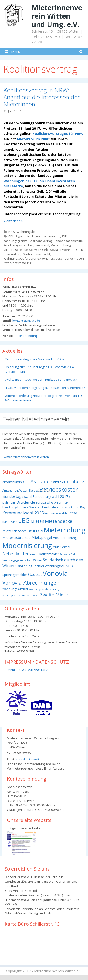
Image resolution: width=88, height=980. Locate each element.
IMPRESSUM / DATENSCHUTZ (27, 670)
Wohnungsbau (27, 232)
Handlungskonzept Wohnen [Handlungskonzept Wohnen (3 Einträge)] (22, 507)
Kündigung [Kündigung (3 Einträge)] (10, 522)
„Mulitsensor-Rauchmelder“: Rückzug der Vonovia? (41, 380)
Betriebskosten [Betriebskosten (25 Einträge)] (59, 489)
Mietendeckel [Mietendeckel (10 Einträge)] (59, 521)
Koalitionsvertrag (41, 241)
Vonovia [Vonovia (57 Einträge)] (55, 573)
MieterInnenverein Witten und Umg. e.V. (57, 16)
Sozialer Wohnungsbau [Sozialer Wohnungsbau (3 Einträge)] (49, 566)
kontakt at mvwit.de (26, 321)
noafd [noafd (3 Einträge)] (34, 554)
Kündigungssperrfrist (18, 245)
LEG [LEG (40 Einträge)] (24, 520)
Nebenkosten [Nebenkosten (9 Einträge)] (16, 553)
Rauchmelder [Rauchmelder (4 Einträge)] (49, 554)
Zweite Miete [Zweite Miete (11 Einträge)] (54, 595)
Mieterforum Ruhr (32, 139)
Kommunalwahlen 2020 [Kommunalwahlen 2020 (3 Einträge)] (61, 513)
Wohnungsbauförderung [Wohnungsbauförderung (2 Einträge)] (44, 589)
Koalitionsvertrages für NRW (58, 133)
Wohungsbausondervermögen (62, 258)
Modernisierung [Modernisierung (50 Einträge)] (27, 545)
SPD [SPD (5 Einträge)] (70, 566)
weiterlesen (13, 221)
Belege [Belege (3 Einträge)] (34, 490)
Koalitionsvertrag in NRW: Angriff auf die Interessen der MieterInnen (42, 97)
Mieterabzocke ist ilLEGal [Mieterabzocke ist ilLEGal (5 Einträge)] (23, 531)
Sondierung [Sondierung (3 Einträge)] (24, 566)
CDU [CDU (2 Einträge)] (72, 497)
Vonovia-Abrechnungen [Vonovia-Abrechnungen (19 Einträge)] (31, 583)
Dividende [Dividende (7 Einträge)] (26, 502)
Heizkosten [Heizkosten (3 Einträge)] (50, 507)
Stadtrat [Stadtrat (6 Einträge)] (35, 575)
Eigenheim (23, 236)
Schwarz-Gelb (39, 250)
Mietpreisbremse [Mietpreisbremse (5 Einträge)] (16, 537)
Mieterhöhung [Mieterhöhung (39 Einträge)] (65, 530)
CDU (11, 236)
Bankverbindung (25, 336)
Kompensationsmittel (69, 241)
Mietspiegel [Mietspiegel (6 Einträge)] (42, 537)
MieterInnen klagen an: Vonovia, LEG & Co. (35, 359)
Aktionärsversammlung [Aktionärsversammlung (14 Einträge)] (57, 481)
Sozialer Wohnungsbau (67, 250)
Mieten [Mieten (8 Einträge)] (37, 521)
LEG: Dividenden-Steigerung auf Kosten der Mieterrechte (45, 388)
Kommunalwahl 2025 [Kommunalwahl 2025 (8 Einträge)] (23, 513)
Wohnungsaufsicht (37, 254)
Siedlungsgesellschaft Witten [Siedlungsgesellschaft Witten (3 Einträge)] (22, 560)
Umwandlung (13, 254)
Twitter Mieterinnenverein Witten (26, 457)
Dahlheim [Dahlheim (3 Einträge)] (9, 503)
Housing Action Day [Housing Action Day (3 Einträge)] (72, 507)
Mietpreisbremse (16, 250)
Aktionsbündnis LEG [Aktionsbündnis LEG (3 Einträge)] (16, 482)
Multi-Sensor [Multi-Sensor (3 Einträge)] (62, 547)
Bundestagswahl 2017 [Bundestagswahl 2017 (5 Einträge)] (50, 496)
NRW (12, 232)
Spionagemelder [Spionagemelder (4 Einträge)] (15, 575)
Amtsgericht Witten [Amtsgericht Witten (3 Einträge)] (15, 490)
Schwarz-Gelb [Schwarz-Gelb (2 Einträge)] (68, 554)
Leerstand (42, 245)
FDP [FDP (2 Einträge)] (65, 503)
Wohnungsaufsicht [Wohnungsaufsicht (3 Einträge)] (15, 589)
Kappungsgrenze (16, 241)
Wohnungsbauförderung (21, 258)
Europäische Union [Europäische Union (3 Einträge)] (49, 503)
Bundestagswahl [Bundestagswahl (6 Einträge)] (17, 496)
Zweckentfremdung (17, 263)
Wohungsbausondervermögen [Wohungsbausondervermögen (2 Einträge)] (21, 596)
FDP (64, 236)
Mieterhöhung (61, 245)
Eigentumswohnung (46, 236)
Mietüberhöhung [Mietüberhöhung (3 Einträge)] (65, 538)
